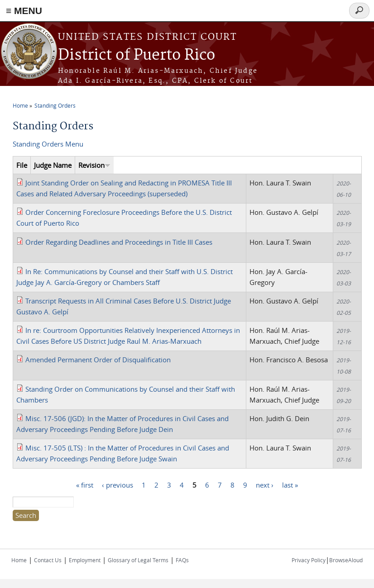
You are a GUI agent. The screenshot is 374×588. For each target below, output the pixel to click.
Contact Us (48, 560)
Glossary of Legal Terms (138, 560)
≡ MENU (24, 11)
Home (20, 105)
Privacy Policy (309, 560)
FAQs (182, 560)
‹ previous (117, 484)
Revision (94, 165)
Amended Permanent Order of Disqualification (98, 360)
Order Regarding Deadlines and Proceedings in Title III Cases (119, 242)
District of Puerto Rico (137, 55)
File (22, 165)
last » (290, 484)
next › (265, 484)
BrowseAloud (346, 560)
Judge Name (53, 165)
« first (85, 484)
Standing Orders (55, 105)
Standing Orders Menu (48, 144)
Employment (85, 560)
